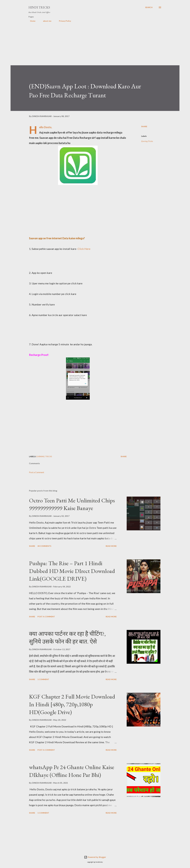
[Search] (149, 7)
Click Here (84, 249)
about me (46, 21)
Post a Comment (37, 472)
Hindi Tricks (39, 7)
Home (31, 21)
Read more (111, 546)
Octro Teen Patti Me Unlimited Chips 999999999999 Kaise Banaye (72, 504)
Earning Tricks (147, 141)
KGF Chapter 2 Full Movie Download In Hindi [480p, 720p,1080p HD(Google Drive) (72, 704)
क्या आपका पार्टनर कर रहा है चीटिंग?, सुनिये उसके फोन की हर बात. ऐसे (67, 638)
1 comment (43, 679)
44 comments (44, 546)
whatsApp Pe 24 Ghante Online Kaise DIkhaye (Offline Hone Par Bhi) (72, 771)
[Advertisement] (90, 47)
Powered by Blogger (95, 857)
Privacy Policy (63, 21)
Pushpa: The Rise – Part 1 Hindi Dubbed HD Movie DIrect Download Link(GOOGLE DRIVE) (72, 571)
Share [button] (144, 126)
